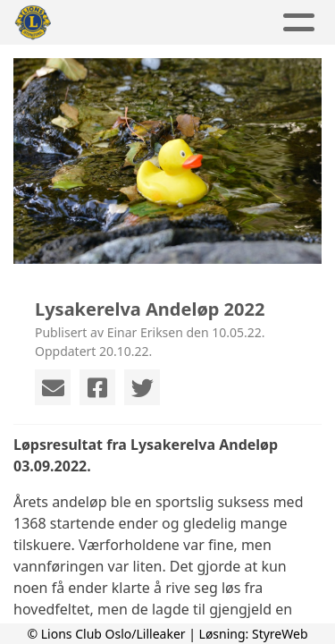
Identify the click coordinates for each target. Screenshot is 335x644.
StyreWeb (280, 634)
